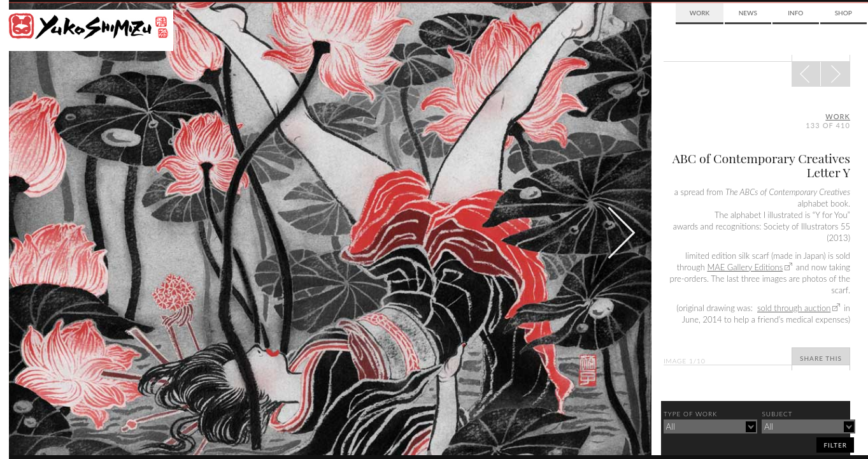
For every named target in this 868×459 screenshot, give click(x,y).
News (748, 13)
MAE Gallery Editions (745, 267)
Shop (843, 13)
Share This (821, 358)
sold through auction (794, 308)
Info (795, 13)
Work (700, 13)
